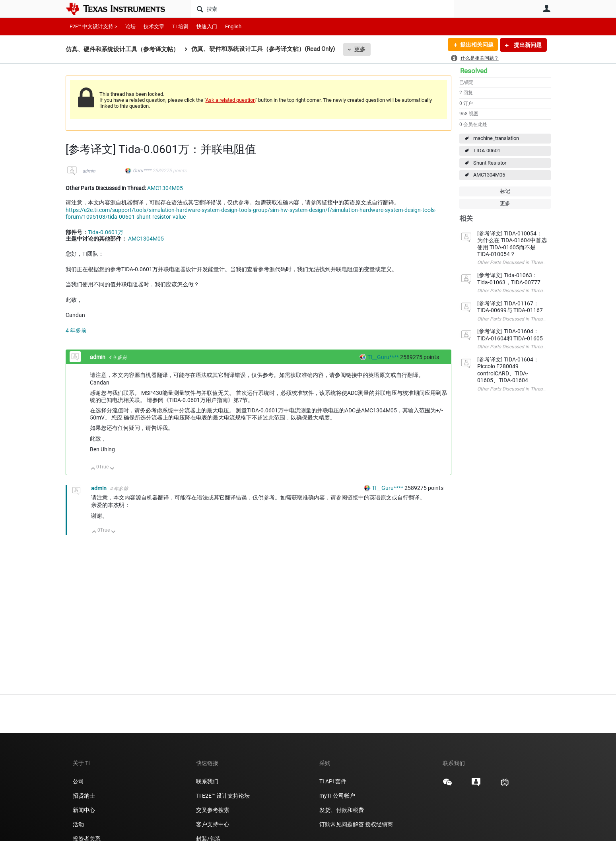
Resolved (474, 71)
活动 (78, 824)
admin (89, 171)
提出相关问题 (476, 45)
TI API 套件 (333, 781)
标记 (505, 191)
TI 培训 (180, 26)
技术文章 (154, 26)
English (233, 26)
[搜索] (322, 9)
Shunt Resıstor (490, 163)
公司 (78, 781)
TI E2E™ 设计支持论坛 (223, 796)
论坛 (130, 26)
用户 (547, 8)
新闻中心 (84, 810)
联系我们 (207, 781)
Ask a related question (230, 100)
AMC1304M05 (489, 175)
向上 (93, 469)
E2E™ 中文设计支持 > (93, 26)
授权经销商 (379, 824)
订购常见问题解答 (342, 824)
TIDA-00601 (487, 151)
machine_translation (496, 138)
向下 (112, 469)
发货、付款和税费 (342, 810)
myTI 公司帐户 (337, 796)
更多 (360, 49)
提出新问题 (527, 45)
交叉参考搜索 (213, 810)
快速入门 (207, 26)
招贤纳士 (84, 796)
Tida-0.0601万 (106, 232)
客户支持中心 (213, 824)
